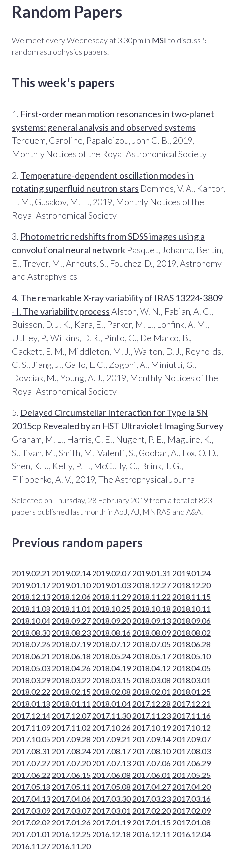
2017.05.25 (191, 775)
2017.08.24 (71, 751)
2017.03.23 (151, 799)
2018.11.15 (191, 597)
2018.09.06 (191, 620)
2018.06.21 (31, 656)
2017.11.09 (31, 727)
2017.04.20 (191, 787)
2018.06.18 (71, 656)
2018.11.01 (71, 609)
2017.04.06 (71, 799)
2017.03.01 (111, 810)
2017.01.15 (151, 822)
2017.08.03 (191, 751)
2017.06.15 (71, 775)
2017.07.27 (31, 763)
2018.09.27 (71, 620)
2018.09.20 (111, 620)
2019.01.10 (71, 585)
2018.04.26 (71, 668)
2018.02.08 (111, 692)
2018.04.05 (191, 668)
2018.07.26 (31, 644)
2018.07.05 (151, 644)
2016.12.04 (191, 834)
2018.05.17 (151, 656)
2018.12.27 (151, 585)
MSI (159, 40)
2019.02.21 (31, 573)
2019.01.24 (191, 573)
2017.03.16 (191, 799)
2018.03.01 (191, 680)
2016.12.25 (71, 834)
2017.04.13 (31, 799)
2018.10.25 (111, 609)
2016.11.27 (31, 846)
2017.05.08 (111, 787)
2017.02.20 (151, 810)
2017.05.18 (31, 787)
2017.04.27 (151, 787)
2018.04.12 (151, 668)
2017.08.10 (151, 751)
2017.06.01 (151, 775)
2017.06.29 (191, 763)
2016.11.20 (71, 846)
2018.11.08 (31, 609)
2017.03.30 (111, 799)
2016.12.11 (151, 834)
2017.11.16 (191, 715)
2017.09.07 (191, 739)
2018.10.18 (151, 609)
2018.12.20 (191, 585)
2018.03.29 (31, 680)
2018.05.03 (31, 668)
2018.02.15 (71, 692)
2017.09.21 (111, 739)
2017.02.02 (31, 822)
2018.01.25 (191, 692)
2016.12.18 (111, 834)
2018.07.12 (111, 644)
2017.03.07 (71, 810)
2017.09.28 (71, 739)
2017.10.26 (111, 727)
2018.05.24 (111, 656)
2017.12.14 (31, 715)
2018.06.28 (191, 644)
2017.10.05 (31, 739)
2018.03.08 (151, 680)
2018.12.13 (31, 597)
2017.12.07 (71, 715)
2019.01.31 (151, 573)
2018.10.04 (31, 620)
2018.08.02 (191, 632)
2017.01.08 (191, 822)
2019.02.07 (111, 573)
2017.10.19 (151, 727)
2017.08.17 (111, 751)
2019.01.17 (31, 585)
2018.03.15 (111, 680)
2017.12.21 (191, 704)
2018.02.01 (151, 692)
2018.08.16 (111, 632)
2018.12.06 (71, 597)
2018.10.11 (191, 609)
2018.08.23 (71, 632)
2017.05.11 (71, 787)
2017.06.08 (111, 775)
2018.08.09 (151, 632)
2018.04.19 (111, 668)
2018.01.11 (71, 704)
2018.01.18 (31, 704)
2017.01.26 (71, 822)
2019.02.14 (71, 573)
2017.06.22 (31, 775)
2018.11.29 (111, 597)
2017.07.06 (151, 763)
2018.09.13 (151, 620)
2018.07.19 (71, 644)
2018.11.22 (151, 597)
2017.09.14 (151, 739)
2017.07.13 (111, 763)
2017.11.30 (111, 715)
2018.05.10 (191, 656)
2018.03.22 (71, 680)
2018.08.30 (31, 632)
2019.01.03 (111, 585)
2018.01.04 (111, 704)
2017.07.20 (71, 763)
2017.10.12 (191, 727)
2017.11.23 (151, 715)
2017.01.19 (111, 822)
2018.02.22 (31, 692)
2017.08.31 (31, 751)
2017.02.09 (191, 810)
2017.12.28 (151, 704)
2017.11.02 (71, 727)
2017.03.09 (31, 810)
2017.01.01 (31, 834)
